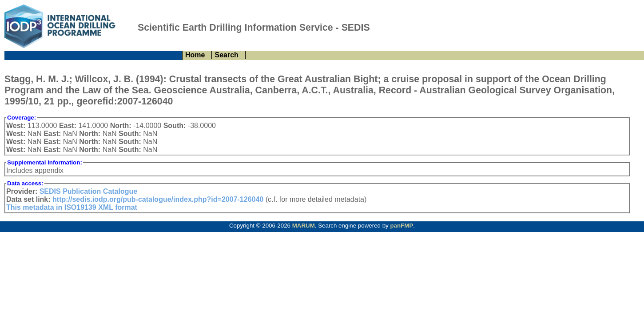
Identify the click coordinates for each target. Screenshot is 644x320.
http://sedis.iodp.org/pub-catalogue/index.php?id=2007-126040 (158, 199)
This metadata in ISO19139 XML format (72, 207)
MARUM (304, 226)
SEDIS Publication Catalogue (88, 191)
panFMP (402, 226)
